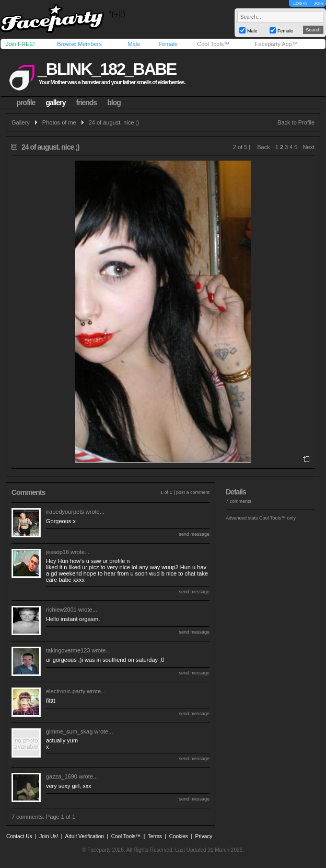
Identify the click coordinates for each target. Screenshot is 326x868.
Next (308, 147)
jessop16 (57, 552)
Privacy (204, 836)
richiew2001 (61, 610)
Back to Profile (296, 122)
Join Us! (49, 836)
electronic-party (66, 691)
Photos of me (59, 122)
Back (263, 147)
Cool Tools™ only (277, 518)
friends (87, 103)
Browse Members (79, 44)
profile (26, 103)
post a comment (193, 492)
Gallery (21, 122)
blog (114, 103)
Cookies (179, 836)
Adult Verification (84, 836)
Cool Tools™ (213, 44)
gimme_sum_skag (69, 731)
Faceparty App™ (276, 44)
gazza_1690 (62, 776)
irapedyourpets (65, 512)
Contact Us (19, 836)
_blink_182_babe (107, 69)
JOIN (319, 3)
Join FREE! (20, 44)
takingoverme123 (68, 650)
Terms (155, 836)
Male (134, 44)
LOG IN (300, 3)
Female (168, 44)
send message (194, 534)
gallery (55, 103)
